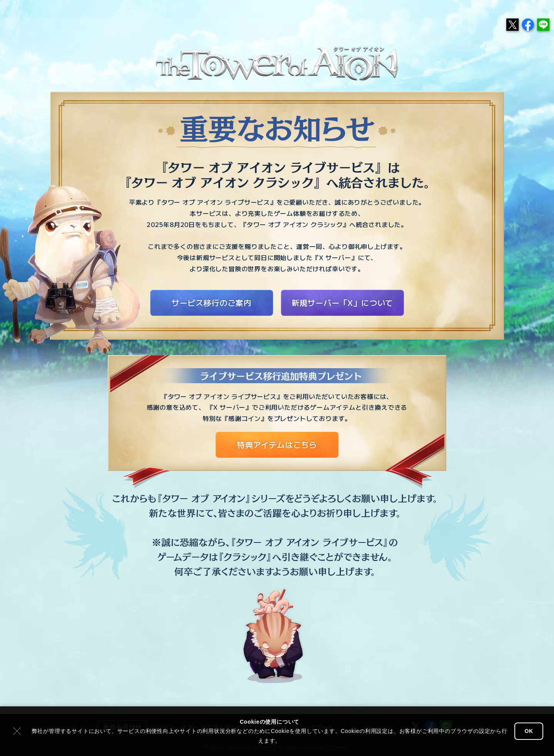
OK (529, 731)
